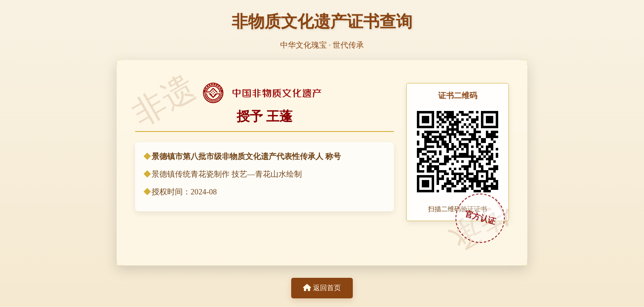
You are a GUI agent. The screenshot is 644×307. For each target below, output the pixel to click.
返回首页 (322, 288)
